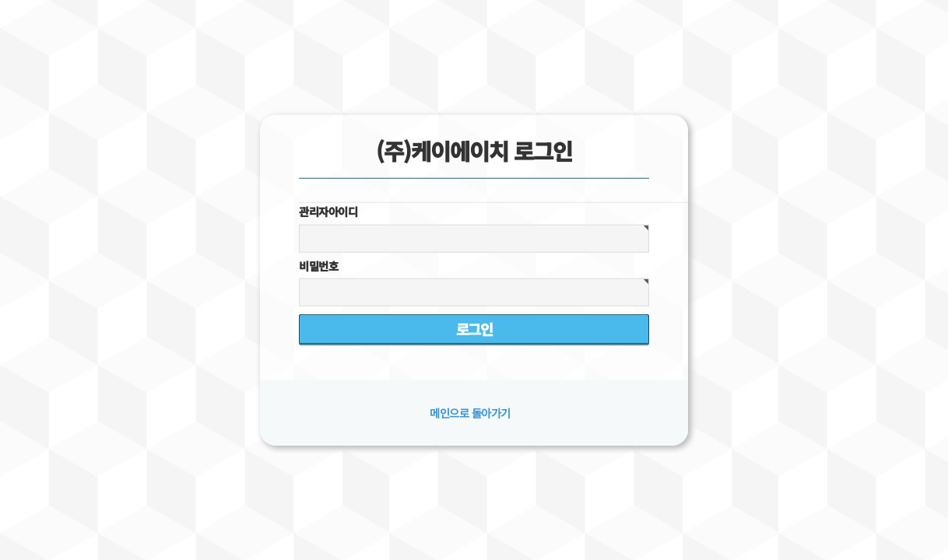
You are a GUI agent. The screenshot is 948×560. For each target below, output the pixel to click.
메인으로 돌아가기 (470, 413)
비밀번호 (318, 266)
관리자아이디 (328, 211)
